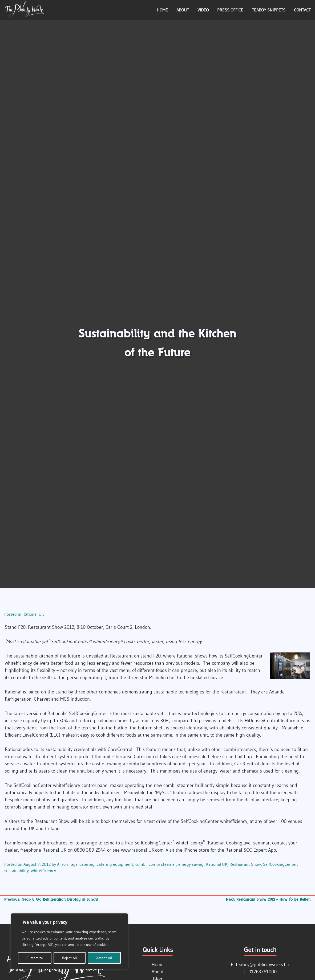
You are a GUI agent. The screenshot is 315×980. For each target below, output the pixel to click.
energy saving (191, 864)
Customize (35, 958)
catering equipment (115, 864)
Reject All (70, 958)
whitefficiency (43, 871)
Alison (62, 864)
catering (87, 864)
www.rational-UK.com (142, 850)
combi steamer (162, 864)
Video (203, 10)
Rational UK (33, 614)
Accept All (104, 958)
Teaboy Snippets (269, 10)
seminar (261, 843)
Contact (302, 10)
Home (162, 10)
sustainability (17, 871)
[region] (69, 941)
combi (141, 864)
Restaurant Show (245, 864)
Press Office (230, 10)
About (183, 10)
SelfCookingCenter (280, 864)
